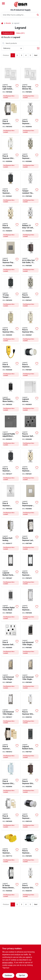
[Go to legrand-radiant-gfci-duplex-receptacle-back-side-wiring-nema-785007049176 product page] (30, 118)
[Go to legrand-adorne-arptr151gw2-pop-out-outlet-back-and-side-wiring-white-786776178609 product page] (30, 500)
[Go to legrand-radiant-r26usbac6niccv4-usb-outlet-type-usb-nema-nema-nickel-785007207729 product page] (30, 292)
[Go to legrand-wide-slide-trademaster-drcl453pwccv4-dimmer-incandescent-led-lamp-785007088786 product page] (11, 882)
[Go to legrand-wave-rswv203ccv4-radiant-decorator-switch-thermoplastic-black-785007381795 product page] (11, 396)
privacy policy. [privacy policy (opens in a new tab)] (8, 963)
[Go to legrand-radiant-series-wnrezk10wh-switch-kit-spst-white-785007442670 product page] (11, 84)
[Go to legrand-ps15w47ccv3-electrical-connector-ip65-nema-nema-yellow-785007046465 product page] (11, 848)
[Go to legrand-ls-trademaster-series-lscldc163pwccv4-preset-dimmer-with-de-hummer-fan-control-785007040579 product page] (30, 535)
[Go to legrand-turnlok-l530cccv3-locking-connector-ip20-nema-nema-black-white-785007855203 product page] (30, 813)
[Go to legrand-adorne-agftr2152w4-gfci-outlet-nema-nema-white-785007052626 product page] (11, 639)
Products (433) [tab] (8, 33)
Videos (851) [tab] (20, 33)
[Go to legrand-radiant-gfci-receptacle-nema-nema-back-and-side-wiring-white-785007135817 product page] (11, 778)
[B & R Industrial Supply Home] (21, 4)
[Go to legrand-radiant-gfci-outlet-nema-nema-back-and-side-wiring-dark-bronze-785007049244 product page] (30, 778)
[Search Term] (21, 15)
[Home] (2, 23)
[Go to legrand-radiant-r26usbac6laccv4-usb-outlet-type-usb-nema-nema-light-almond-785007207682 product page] (30, 466)
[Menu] (3, 3)
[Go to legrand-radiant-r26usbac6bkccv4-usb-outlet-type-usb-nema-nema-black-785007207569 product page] (11, 466)
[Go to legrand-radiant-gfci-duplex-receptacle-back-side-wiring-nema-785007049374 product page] (30, 327)
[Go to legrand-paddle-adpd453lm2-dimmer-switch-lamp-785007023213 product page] (11, 431)
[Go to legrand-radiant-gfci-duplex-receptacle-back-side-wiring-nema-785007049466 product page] (11, 327)
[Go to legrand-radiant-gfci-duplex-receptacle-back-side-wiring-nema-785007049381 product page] (11, 153)
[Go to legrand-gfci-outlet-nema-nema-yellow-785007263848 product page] (11, 361)
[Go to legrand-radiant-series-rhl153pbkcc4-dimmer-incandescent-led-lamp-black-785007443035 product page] (30, 639)
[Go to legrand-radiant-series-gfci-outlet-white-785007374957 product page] (30, 223)
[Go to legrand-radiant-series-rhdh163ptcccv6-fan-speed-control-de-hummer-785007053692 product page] (30, 570)
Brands (8, 23)
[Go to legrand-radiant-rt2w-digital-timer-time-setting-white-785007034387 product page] (30, 605)
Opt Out (22, 975)
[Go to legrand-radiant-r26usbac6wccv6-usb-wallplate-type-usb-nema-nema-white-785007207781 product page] (11, 500)
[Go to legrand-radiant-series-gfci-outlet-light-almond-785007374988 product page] (11, 223)
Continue (8, 975)
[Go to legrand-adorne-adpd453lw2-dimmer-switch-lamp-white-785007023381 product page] (30, 396)
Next (36, 55)
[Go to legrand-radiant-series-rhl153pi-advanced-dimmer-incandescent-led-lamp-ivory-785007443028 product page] (11, 674)
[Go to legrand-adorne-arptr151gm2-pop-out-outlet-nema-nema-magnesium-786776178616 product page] (11, 257)
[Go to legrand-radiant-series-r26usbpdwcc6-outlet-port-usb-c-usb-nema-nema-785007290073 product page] (30, 188)
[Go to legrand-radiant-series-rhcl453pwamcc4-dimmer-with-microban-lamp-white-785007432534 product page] (11, 570)
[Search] (38, 15)
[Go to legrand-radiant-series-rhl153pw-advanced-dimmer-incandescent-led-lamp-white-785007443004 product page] (11, 709)
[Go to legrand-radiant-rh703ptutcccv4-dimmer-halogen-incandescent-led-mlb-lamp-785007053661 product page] (11, 118)
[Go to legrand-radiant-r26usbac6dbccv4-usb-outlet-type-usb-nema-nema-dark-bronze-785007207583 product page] (30, 257)
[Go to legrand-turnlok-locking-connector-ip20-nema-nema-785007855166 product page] (30, 361)
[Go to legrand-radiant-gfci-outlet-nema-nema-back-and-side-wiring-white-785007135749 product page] (30, 709)
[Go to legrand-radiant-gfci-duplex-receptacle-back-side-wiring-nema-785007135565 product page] (30, 882)
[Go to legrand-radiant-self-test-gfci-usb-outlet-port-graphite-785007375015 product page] (11, 188)
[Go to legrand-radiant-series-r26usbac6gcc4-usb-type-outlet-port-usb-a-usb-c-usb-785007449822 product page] (11, 292)
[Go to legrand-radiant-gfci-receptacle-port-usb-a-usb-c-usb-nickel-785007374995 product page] (30, 153)
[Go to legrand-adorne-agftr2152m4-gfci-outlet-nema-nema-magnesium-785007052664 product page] (30, 431)
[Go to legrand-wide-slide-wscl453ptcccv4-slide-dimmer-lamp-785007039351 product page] (11, 744)
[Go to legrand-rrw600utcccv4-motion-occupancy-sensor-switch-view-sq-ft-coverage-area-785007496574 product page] (11, 813)
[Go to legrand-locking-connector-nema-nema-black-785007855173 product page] (30, 848)
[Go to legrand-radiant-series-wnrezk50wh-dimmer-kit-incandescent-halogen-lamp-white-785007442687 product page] (30, 84)
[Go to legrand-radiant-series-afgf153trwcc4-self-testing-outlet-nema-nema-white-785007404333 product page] (11, 535)
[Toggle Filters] (38, 48)
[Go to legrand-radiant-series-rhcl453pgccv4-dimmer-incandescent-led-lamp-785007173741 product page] (30, 744)
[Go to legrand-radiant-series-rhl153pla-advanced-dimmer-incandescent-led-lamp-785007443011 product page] (30, 674)
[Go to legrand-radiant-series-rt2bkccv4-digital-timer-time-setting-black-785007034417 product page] (11, 605)
